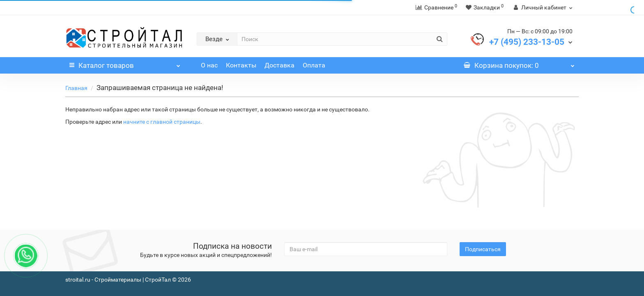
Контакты (241, 65)
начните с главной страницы (162, 122)
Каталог (125, 63)
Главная (76, 88)
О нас (209, 65)
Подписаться (483, 249)
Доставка (279, 65)
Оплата (314, 65)
